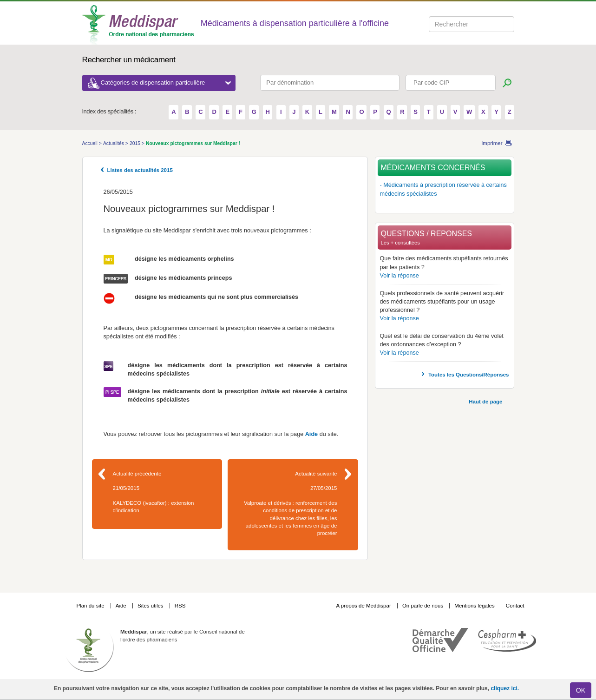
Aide (311, 434)
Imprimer (492, 143)
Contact (515, 606)
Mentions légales (475, 606)
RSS (180, 606)
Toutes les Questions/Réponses (469, 375)
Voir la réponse (400, 276)
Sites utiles (151, 606)
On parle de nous (423, 606)
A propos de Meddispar (363, 606)
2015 (136, 143)
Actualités (114, 143)
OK (581, 690)
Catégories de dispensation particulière (166, 83)
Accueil (91, 143)
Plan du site (91, 606)
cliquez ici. (505, 688)
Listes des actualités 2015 (140, 170)
